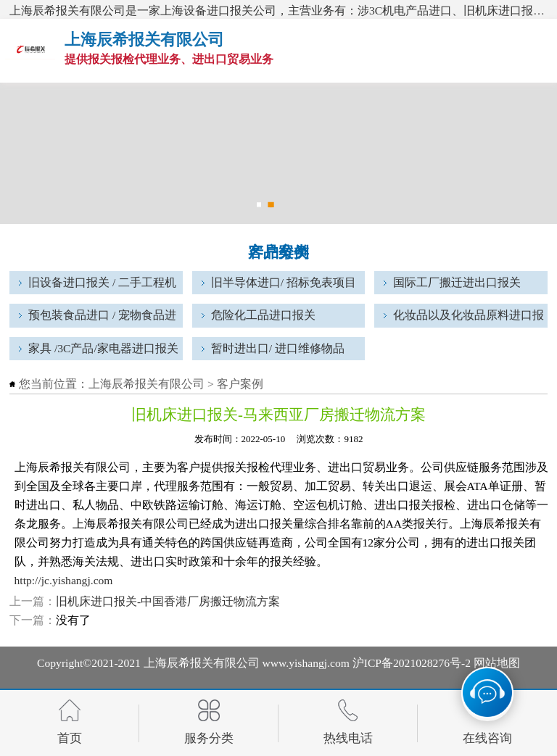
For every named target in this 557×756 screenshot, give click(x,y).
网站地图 (497, 663)
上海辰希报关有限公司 (147, 384)
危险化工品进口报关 (263, 315)
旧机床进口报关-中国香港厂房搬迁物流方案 (168, 601)
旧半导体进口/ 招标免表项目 (284, 282)
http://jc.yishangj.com (64, 580)
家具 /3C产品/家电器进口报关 (103, 348)
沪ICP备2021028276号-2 (412, 663)
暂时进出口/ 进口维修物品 (278, 348)
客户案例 (240, 384)
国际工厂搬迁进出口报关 (457, 282)
